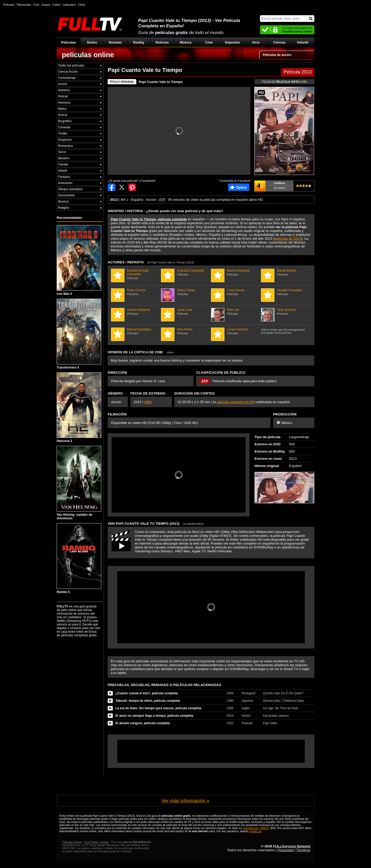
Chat (36, 5)
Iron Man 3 (79, 260)
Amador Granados (285, 292)
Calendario (69, 5)
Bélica (62, 109)
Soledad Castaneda (185, 272)
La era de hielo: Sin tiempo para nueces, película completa (158, 708)
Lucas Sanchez (235, 331)
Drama (63, 115)
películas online (88, 55)
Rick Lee (235, 312)
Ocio (256, 42)
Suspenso (65, 140)
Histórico (64, 90)
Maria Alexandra (235, 272)
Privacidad (285, 850)
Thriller (63, 133)
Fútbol (56, 5)
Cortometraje (67, 78)
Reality (139, 42)
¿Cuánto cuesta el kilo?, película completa (147, 693)
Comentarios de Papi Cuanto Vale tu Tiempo (239, 187)
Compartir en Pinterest (132, 187)
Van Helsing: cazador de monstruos (79, 483)
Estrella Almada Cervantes (135, 274)
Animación (65, 183)
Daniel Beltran (285, 272)
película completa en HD (235, 402)
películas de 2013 (288, 239)
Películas (69, 42)
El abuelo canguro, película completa (143, 723)
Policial (63, 96)
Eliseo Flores (185, 292)
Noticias (162, 42)
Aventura (64, 103)
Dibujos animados (70, 189)
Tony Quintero (285, 312)
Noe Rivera (185, 331)
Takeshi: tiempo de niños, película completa (148, 701)
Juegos (46, 5)
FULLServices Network (292, 846)
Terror (62, 152)
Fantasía (64, 177)
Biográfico (65, 121)
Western (64, 158)
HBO (148, 402)
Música (186, 42)
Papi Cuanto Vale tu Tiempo (161, 82)
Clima (82, 5)
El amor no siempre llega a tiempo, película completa (154, 716)
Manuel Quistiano (135, 331)
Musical (63, 202)
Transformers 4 (79, 334)
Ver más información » (185, 801)
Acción (63, 84)
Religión (64, 208)
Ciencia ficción (68, 72)
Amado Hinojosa (135, 312)
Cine (209, 42)
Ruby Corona (135, 292)
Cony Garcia (235, 292)
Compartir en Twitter (122, 187)
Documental (66, 195)
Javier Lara (185, 312)
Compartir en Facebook (112, 187)
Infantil (303, 42)
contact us (255, 831)
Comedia (64, 127)
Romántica (65, 146)
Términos (303, 850)
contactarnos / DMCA (255, 828)
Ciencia (279, 42)
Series (92, 42)
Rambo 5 (79, 558)
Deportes (232, 42)
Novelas (115, 42)
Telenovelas (24, 5)
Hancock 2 (79, 408)
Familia (63, 164)
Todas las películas (71, 65)
